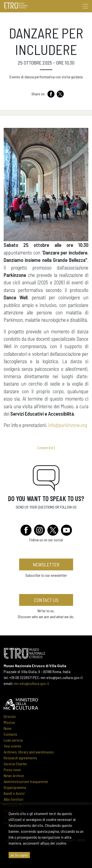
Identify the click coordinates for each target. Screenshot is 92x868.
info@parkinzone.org (67, 425)
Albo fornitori (14, 799)
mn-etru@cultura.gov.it (31, 683)
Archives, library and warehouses (29, 752)
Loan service (13, 740)
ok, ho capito (19, 855)
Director (10, 716)
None (8, 728)
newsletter (46, 564)
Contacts (10, 734)
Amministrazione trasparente (26, 781)
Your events (13, 746)
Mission (9, 722)
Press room (12, 770)
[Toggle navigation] (85, 6)
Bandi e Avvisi (14, 793)
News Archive (14, 775)
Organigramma (15, 787)
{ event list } (46, 448)
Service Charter (15, 764)
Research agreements (20, 758)
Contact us (46, 600)
